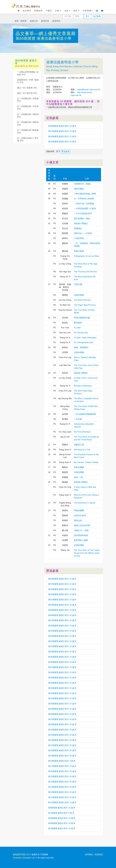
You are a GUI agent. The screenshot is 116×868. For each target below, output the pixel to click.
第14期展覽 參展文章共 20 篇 (62, 782)
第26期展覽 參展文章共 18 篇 (62, 724)
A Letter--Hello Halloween (85, 338)
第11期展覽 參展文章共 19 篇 (62, 797)
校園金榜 (38, 11)
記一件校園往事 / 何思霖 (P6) (28, 100)
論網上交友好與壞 (82, 525)
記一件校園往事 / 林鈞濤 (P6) (28, 116)
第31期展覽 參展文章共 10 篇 (62, 698)
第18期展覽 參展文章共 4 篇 (62, 761)
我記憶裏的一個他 (82, 218)
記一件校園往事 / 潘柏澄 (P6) (28, 123)
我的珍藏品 (79, 189)
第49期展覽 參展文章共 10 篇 (62, 610)
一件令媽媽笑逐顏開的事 (85, 414)
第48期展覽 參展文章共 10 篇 (62, 615)
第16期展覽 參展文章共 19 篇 (62, 771)
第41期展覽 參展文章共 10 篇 (62, 646)
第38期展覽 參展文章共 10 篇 (62, 662)
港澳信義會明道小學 (54, 38)
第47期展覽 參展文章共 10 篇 (62, 620)
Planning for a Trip (82, 450)
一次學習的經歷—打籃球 (85, 209)
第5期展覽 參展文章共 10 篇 (62, 818)
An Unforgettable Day (84, 342)
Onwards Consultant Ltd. (24, 858)
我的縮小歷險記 (81, 223)
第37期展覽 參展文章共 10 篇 (62, 667)
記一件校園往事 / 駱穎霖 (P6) (28, 131)
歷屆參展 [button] (65, 152)
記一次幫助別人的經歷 (84, 199)
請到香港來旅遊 (81, 535)
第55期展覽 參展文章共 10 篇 (62, 142)
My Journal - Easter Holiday (86, 462)
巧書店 (49, 11)
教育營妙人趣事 (81, 540)
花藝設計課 (79, 445)
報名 (76, 11)
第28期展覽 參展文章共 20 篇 (62, 714)
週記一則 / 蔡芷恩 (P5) (27, 93)
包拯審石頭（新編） (83, 184)
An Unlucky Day (81, 333)
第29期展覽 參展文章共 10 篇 (62, 709)
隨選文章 (34, 21)
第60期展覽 (26, 38)
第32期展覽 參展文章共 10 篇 (62, 693)
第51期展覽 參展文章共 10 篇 (62, 600)
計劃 (58, 11)
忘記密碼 (97, 16)
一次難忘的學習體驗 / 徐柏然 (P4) (28, 73)
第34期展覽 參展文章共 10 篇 (62, 683)
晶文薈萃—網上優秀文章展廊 (46, 34)
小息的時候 (79, 238)
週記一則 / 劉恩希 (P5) (27, 88)
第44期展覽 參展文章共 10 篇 (62, 631)
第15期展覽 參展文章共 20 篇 (62, 776)
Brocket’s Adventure (83, 386)
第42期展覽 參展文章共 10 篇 (62, 641)
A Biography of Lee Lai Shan (87, 256)
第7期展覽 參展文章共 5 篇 (61, 813)
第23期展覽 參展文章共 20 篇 (62, 735)
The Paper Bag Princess (85, 305)
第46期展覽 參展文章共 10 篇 (62, 626)
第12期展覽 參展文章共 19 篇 (62, 792)
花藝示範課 (79, 251)
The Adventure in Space (85, 503)
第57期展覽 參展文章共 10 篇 (62, 131)
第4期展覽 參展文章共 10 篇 (62, 823)
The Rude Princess (82, 300)
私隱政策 (99, 854)
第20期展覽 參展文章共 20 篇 (62, 750)
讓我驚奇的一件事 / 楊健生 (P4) (28, 81)
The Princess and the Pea (85, 272)
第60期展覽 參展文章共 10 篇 (62, 126)
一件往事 (78, 419)
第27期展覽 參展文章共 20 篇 (62, 719)
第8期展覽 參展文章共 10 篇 (62, 808)
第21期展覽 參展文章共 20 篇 (62, 745)
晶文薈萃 (27, 11)
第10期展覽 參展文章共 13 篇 (62, 802)
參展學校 (56, 21)
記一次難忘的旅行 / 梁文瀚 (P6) (28, 139)
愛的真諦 (78, 323)
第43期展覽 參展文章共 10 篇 (62, 636)
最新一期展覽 (21, 21)
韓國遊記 (78, 228)
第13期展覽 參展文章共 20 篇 (62, 787)
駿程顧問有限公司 (21, 854)
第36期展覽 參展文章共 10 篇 (62, 672)
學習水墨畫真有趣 (82, 318)
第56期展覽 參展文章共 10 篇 (62, 136)
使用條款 (89, 854)
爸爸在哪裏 (79, 467)
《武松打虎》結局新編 (84, 204)
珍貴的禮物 (79, 295)
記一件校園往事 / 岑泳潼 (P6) (28, 108)
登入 (88, 16)
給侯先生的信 (80, 515)
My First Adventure (82, 432)
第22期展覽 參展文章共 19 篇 (62, 740)
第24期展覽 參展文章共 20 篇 (62, 730)
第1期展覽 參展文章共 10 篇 (62, 828)
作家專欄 (88, 11)
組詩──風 (78, 477)
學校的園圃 (79, 510)
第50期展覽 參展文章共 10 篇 (62, 605)
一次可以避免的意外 (83, 214)
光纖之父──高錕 (81, 530)
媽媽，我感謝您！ (82, 347)
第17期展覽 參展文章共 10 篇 (62, 766)
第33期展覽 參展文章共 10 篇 (62, 688)
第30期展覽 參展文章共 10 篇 (62, 704)
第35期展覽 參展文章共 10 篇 (62, 678)
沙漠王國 (78, 284)
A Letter (77, 328)
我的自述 (78, 520)
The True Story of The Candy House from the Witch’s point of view (87, 553)
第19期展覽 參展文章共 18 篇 (62, 756)
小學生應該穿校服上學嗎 (85, 194)
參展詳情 (45, 21)
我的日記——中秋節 (83, 233)
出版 (67, 11)
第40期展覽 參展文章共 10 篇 (62, 652)
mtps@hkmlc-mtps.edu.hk (88, 90)
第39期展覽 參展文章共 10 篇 (62, 657)
